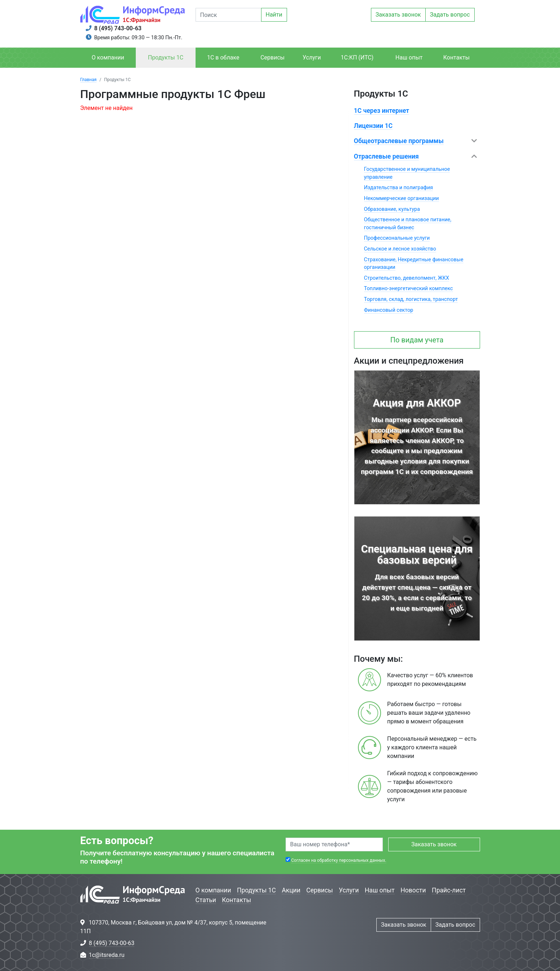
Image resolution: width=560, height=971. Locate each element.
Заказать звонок (398, 15)
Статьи (206, 900)
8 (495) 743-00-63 (118, 28)
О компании (108, 57)
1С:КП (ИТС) (357, 57)
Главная (89, 80)
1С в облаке (223, 57)
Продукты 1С (166, 57)
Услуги (312, 57)
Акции (291, 890)
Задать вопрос (450, 15)
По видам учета (417, 340)
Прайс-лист (449, 890)
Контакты (456, 57)
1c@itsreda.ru (107, 955)
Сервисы (272, 57)
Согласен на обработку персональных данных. (339, 860)
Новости (413, 890)
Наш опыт (409, 57)
